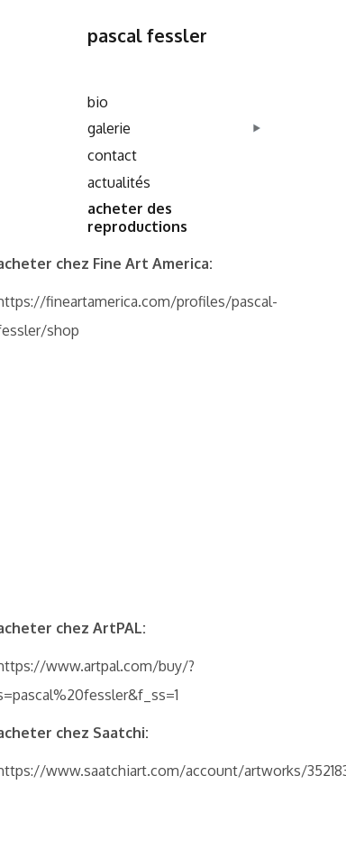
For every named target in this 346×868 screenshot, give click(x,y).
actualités (119, 182)
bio (98, 102)
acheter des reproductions (137, 217)
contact (112, 155)
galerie (109, 128)
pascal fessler (147, 35)
